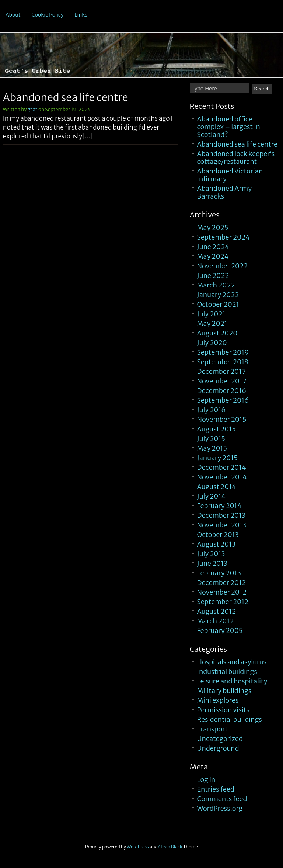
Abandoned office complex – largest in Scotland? (229, 127)
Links (81, 15)
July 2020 (212, 343)
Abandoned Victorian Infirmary (230, 175)
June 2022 (213, 275)
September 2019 (223, 352)
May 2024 (213, 256)
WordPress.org (220, 808)
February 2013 (219, 573)
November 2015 (222, 419)
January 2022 (218, 295)
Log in (206, 780)
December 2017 (222, 371)
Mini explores (218, 700)
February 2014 (219, 506)
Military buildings (224, 691)
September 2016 (223, 400)
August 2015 (216, 429)
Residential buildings (230, 719)
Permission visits (223, 710)
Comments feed (222, 799)
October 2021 (218, 304)
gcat (33, 109)
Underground (218, 748)
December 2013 (221, 515)
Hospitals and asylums (232, 662)
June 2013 (212, 563)
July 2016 (212, 410)
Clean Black (170, 847)
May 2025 (213, 228)
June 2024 (213, 247)
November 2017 (222, 381)
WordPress (138, 847)
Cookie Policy (48, 15)
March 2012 (216, 621)
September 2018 (223, 362)
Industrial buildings (227, 671)
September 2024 (223, 237)
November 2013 (222, 525)
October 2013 (218, 535)
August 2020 (217, 333)
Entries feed (216, 789)
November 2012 (222, 592)
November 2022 (222, 266)
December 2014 (222, 467)
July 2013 (211, 554)
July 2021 (211, 314)
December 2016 (222, 391)
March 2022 (216, 285)
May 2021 (212, 323)
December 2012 (222, 583)
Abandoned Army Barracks (224, 192)
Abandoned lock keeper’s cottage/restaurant (236, 158)
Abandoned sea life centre (66, 97)
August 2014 (217, 487)
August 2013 (216, 544)
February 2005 (220, 631)
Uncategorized (220, 739)
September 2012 (223, 602)
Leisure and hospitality (232, 681)
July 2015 (211, 439)
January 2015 (217, 458)
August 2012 (217, 611)
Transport (212, 729)
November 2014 (222, 477)
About (13, 15)
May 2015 (212, 448)
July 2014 (212, 496)
